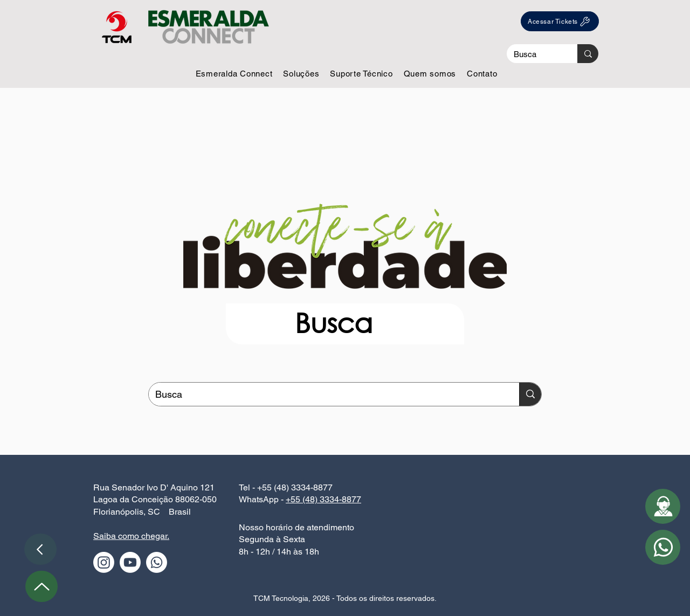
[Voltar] (40, 549)
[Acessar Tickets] (560, 21)
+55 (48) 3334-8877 (323, 499)
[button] (234, 74)
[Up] (42, 586)
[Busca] (534, 54)
